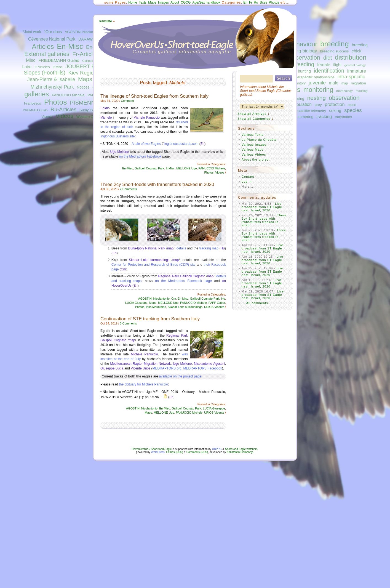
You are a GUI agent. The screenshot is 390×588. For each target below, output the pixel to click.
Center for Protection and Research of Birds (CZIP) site (153, 265)
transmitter (344, 117)
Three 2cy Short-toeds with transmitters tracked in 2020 (157, 184)
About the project (256, 159)
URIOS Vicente (214, 307)
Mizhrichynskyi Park (52, 87)
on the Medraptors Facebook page (183, 281)
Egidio (105, 108)
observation (344, 98)
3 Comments (128, 323)
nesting (316, 98)
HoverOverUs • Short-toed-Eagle (152, 449)
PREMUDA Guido (35, 110)
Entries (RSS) (174, 452)
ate (106, 21)
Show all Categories (254, 119)
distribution (351, 57)
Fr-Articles (86, 54)
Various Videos (254, 155)
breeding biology (300, 51)
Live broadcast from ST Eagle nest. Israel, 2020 (262, 207)
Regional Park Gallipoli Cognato (182, 276)
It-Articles (42, 67)
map (345, 83)
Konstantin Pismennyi (240, 452)
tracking (324, 116)
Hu (223, 248)
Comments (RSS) (197, 452)
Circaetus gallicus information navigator (182, 52)
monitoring (318, 90)
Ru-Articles (63, 109)
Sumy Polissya (91, 110)
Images (163, 2)
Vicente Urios (141, 368)
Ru (256, 2)
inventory (299, 83)
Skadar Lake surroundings (149, 260)
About (175, 2)
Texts (143, 2)
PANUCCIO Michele (68, 95)
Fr (251, 2)
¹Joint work (32, 32)
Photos (56, 102)
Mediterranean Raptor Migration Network (140, 364)
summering (304, 117)
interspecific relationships (314, 77)
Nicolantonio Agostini (209, 364)
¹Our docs (53, 32)
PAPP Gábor (217, 303)
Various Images (254, 145)
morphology (344, 91)
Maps (85, 79)
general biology (355, 65)
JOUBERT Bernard (88, 66)
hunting (304, 71)
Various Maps (253, 150)
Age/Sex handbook (206, 2)
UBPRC (217, 449)
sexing (335, 111)
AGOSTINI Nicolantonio (83, 32)
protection (335, 104)
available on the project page (180, 376)
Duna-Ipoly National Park (146, 248)
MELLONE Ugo (186, 168)
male (334, 83)
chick (356, 51)
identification (329, 71)
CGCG (186, 2)
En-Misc (70, 46)
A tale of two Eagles (146, 144)
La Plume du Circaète (259, 140)
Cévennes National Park (52, 39)
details (181, 248)
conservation (303, 58)
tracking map (209, 248)
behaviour (303, 44)
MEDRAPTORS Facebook (203, 368)
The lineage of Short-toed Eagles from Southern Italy (154, 96)
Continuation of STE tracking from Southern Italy (150, 319)
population (302, 104)
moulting (361, 91)
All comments (257, 303)
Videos (65, 116)
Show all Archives (252, 114)
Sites (264, 2)
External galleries (47, 54)
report (352, 105)
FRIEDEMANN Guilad (59, 60)
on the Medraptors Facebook (140, 156)
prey (318, 105)
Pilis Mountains (156, 307)
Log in (247, 182)
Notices (83, 87)
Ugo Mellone (119, 152)
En (245, 2)
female (324, 65)
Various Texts (253, 135)
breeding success (334, 51)
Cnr (123, 269)
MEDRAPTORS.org (167, 368)
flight (337, 65)
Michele (106, 118)
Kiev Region (82, 73)
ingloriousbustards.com (181, 144)
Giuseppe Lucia (112, 368)
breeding (335, 44)
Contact (248, 177)
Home (133, 2)
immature (357, 71)
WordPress (158, 452)
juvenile (317, 83)
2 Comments (128, 189)
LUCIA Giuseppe (136, 303)
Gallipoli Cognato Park (149, 168)
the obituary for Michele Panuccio (143, 384)
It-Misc (58, 67)
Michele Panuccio (147, 118)
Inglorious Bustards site (118, 136)
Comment (127, 101)
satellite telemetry (312, 111)
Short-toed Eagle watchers (241, 449)
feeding (305, 64)
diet (328, 58)
